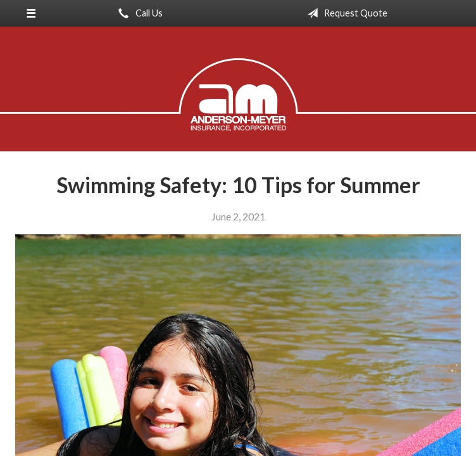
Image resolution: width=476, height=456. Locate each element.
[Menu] (31, 13)
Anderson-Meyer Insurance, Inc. (238, 95)
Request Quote (345, 13)
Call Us (138, 13)
